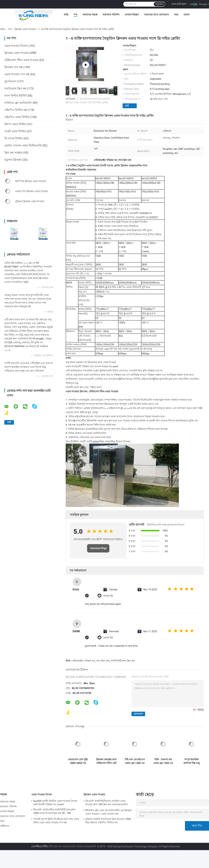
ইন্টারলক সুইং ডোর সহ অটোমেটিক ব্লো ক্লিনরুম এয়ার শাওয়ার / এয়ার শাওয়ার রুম (109, 812)
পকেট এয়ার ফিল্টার (15, 131)
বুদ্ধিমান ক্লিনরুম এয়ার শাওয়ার (30, 201)
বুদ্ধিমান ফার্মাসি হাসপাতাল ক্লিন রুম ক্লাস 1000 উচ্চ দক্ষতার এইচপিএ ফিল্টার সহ (108, 821)
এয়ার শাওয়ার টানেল (16, 46)
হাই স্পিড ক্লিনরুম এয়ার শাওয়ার (31, 181)
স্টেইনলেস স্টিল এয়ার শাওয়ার (21, 60)
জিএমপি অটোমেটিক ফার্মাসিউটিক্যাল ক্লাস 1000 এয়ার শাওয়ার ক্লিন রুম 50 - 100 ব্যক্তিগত (54, 812)
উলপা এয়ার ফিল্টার (15, 124)
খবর (176, 15)
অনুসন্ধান (159, 4)
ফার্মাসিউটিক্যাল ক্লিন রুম (123, 661)
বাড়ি (66, 15)
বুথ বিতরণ (10, 81)
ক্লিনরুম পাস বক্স (13, 67)
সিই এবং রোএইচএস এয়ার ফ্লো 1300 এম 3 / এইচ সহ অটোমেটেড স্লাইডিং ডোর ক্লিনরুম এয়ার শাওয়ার (135, 761)
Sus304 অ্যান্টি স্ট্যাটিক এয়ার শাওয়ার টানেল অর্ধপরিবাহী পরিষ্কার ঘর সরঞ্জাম (55, 803)
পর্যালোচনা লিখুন (98, 548)
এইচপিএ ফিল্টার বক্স (16, 110)
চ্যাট (127, 106)
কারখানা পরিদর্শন (111, 15)
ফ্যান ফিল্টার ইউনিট (16, 96)
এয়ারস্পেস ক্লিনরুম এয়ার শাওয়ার (31, 191)
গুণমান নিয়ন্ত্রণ (132, 15)
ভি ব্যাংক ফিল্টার (14, 138)
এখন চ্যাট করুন (179, 4)
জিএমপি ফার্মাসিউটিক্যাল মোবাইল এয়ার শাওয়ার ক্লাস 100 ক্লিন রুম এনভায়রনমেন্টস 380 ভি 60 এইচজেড (107, 803)
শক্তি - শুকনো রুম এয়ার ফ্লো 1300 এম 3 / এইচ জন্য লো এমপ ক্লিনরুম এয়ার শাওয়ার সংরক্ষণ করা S (163, 761)
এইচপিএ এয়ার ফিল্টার (17, 117)
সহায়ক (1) (108, 596)
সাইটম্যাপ (5, 826)
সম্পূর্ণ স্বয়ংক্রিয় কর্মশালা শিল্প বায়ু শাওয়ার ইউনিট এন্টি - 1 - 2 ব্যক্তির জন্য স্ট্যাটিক (191, 761)
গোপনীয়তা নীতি (40, 846)
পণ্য (75, 15)
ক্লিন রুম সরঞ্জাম (13, 153)
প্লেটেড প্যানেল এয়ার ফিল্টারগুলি (23, 146)
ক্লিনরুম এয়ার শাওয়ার (25, 29)
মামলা (187, 15)
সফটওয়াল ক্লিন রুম (15, 89)
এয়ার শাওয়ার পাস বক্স (17, 74)
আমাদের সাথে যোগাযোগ (156, 15)
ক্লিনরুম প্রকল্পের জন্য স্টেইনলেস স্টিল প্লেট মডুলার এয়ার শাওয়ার (106, 761)
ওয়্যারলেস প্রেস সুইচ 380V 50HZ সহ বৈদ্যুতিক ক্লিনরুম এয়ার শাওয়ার (78, 761)
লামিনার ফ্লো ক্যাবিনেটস (18, 103)
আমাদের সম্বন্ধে (90, 15)
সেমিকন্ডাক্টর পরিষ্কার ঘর (83, 661)
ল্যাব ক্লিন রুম (103, 661)
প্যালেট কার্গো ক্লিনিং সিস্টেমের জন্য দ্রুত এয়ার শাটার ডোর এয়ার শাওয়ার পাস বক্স (56, 821)
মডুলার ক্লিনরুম (13, 160)
